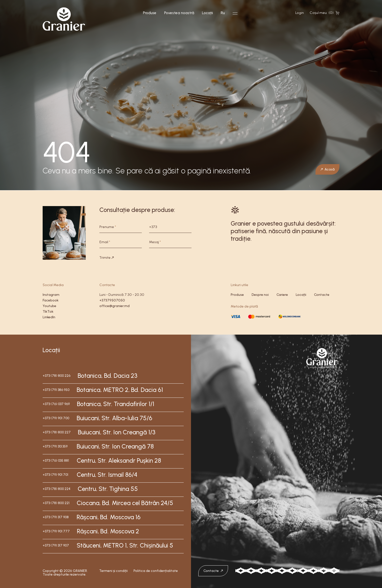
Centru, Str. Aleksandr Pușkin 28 (119, 460)
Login (300, 13)
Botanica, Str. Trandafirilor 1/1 (116, 404)
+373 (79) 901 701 (55, 475)
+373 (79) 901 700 (56, 418)
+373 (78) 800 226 (57, 376)
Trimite (107, 258)
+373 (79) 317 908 (56, 517)
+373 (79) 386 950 (56, 390)
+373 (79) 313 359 (55, 446)
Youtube (49, 306)
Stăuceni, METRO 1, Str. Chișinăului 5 (125, 545)
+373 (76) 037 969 (56, 404)
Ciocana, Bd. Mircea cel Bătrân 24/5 (125, 503)
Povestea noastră (179, 13)
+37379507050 (112, 300)
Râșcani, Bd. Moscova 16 (109, 517)
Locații (207, 13)
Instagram (51, 295)
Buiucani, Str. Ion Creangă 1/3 (117, 432)
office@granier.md (115, 306)
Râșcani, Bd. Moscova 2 (108, 531)
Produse (150, 13)
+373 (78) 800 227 (57, 432)
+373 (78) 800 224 (57, 489)
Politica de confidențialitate (156, 571)
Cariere (282, 295)
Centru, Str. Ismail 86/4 (107, 475)
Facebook (51, 300)
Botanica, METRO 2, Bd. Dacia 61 (120, 390)
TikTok (48, 312)
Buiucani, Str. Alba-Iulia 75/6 (115, 418)
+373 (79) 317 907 (56, 545)
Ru (223, 13)
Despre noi (260, 295)
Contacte (322, 295)
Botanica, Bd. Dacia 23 (108, 376)
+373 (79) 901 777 (56, 531)
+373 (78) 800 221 (56, 503)
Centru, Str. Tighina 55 (108, 489)
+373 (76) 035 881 (56, 461)
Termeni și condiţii (113, 571)
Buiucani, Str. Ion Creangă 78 (115, 446)
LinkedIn (49, 317)
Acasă (327, 169)
